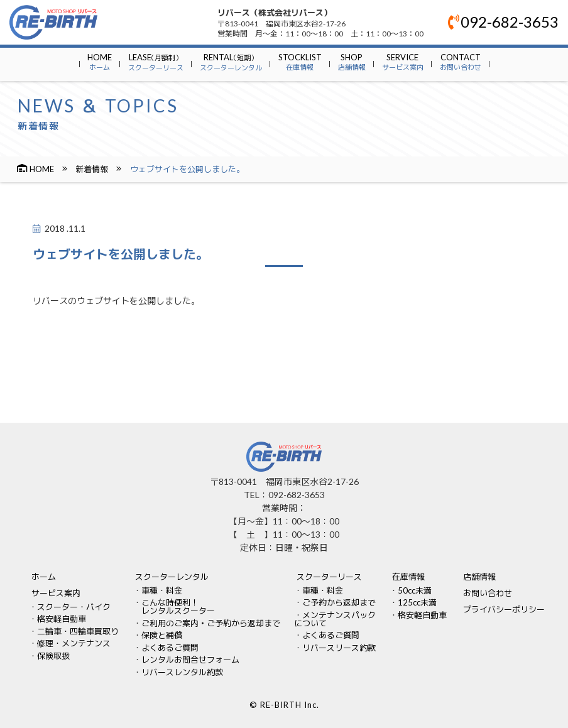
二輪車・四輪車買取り (78, 631)
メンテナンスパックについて (335, 619)
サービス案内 (56, 593)
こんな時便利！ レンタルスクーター (174, 606)
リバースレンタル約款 (182, 672)
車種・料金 (162, 590)
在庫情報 (408, 577)
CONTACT (461, 62)
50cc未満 (415, 590)
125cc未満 (417, 602)
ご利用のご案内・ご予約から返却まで (211, 623)
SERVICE (403, 62)
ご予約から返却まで (339, 602)
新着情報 (92, 169)
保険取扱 (53, 656)
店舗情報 (479, 577)
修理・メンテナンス (74, 643)
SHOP (352, 62)
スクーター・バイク (74, 607)
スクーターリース (329, 577)
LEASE (156, 62)
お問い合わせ (488, 593)
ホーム (44, 577)
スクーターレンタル (172, 577)
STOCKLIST (300, 62)
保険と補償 (162, 635)
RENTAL (231, 62)
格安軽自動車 (62, 619)
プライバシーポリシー (504, 609)
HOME (100, 62)
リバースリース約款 (339, 648)
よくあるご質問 (170, 648)
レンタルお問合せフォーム (190, 660)
